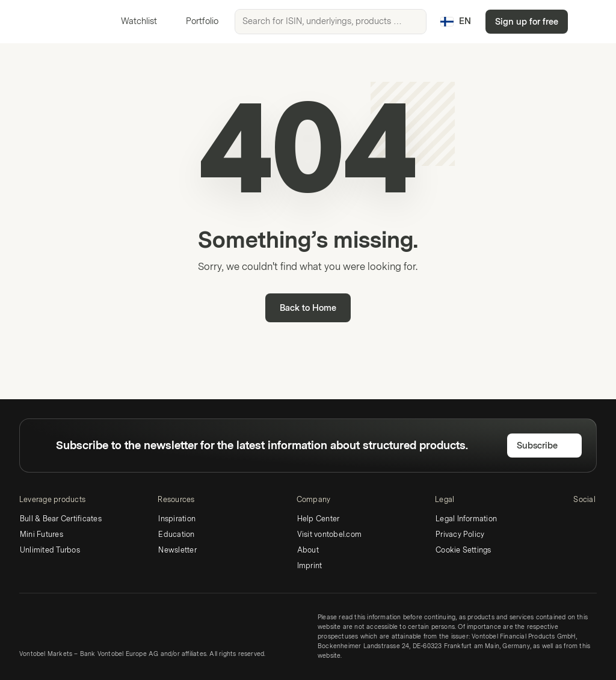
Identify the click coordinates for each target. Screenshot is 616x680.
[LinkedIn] (581, 521)
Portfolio (195, 21)
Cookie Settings (464, 550)
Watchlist (132, 21)
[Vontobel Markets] (52, 22)
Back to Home (308, 308)
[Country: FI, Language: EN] (456, 22)
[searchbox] (331, 22)
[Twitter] (600, 521)
